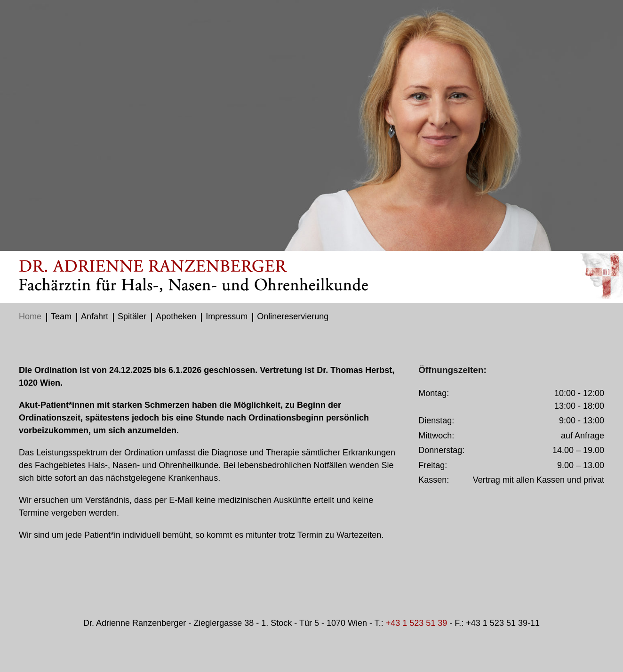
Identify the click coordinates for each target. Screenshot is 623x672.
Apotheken (176, 316)
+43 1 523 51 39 (417, 623)
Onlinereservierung (293, 316)
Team (61, 316)
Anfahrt (95, 316)
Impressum (227, 316)
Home (30, 316)
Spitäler (132, 316)
